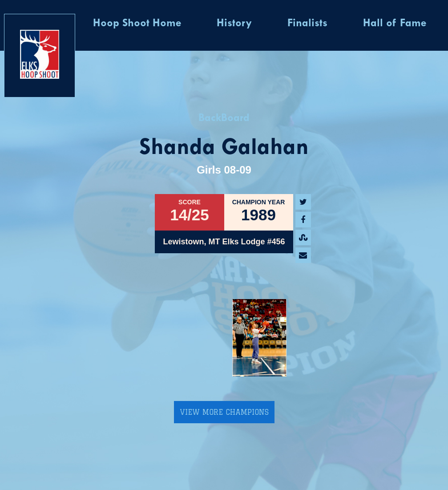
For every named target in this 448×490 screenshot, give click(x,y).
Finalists (307, 24)
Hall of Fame (395, 24)
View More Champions (224, 412)
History (234, 24)
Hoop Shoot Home (137, 24)
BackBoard (224, 118)
